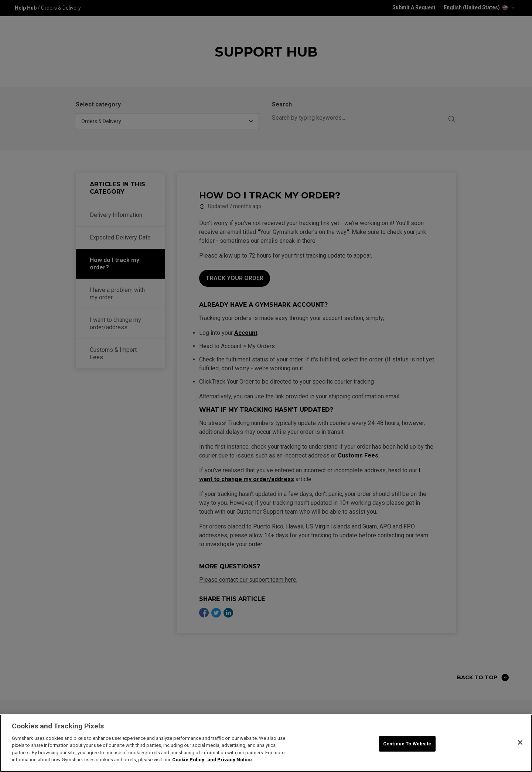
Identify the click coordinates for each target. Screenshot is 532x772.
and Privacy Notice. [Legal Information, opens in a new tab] (230, 760)
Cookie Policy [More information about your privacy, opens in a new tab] (188, 760)
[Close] (520, 743)
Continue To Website (407, 744)
